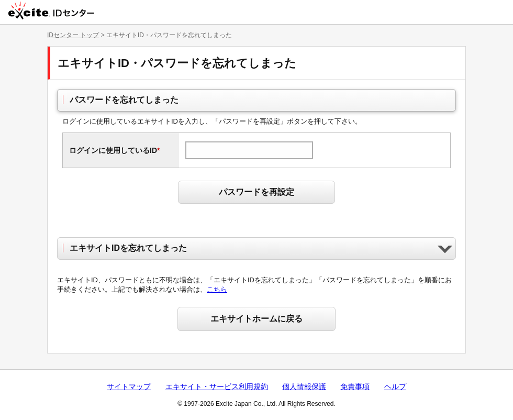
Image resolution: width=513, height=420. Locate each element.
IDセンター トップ (73, 35)
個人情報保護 (304, 386)
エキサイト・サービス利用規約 (217, 386)
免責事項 (355, 386)
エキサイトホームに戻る (256, 319)
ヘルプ (395, 386)
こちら (217, 289)
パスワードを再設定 (256, 192)
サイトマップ (129, 386)
